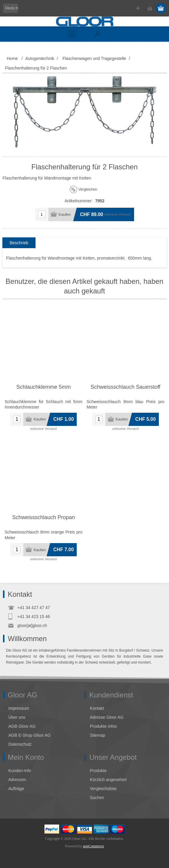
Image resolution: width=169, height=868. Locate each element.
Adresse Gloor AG (107, 717)
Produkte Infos (103, 726)
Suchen (97, 798)
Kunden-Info (20, 771)
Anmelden (150, 8)
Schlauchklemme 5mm (44, 387)
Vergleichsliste (103, 789)
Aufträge (16, 789)
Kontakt (97, 708)
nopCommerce (94, 846)
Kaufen (65, 214)
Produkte (98, 771)
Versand (125, 214)
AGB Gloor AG (22, 726)
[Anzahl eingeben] (42, 214)
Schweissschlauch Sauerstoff (125, 387)
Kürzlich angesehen (108, 780)
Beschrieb (19, 243)
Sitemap (97, 735)
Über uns (17, 717)
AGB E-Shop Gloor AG (30, 735)
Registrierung (138, 8)
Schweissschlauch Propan (44, 517)
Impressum (19, 708)
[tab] (19, 243)
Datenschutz (20, 744)
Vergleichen (88, 189)
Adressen (17, 780)
